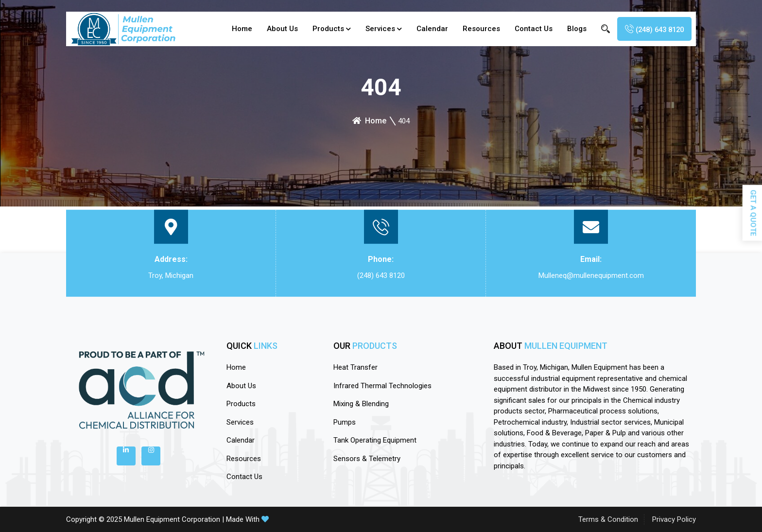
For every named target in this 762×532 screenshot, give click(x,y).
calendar (426, 29)
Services (374, 29)
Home (236, 29)
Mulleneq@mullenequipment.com (591, 275)
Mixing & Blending (361, 404)
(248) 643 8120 (381, 275)
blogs (571, 29)
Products (322, 29)
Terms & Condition (608, 519)
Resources (476, 29)
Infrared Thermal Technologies (382, 386)
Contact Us (528, 29)
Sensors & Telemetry (367, 459)
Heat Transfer (355, 367)
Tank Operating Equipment (375, 440)
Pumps (345, 422)
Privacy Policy (674, 519)
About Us (277, 29)
